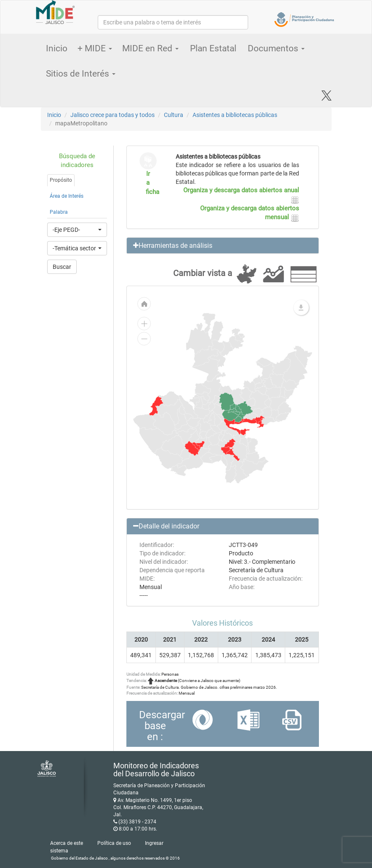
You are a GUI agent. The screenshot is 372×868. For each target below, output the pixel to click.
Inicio (57, 48)
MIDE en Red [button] (150, 48)
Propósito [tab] (61, 180)
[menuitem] (192, 448)
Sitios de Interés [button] (81, 74)
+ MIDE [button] (95, 48)
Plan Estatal (213, 48)
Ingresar (154, 843)
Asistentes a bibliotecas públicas (235, 115)
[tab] (223, 246)
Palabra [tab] (59, 212)
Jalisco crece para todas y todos (112, 115)
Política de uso (114, 843)
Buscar (62, 267)
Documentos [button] (276, 48)
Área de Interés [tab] (67, 196)
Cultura (174, 115)
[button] (223, 246)
